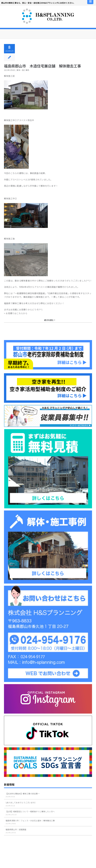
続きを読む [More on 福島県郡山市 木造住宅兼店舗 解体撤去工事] (49, 320)
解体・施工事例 (23, 70)
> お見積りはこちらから (16, 313)
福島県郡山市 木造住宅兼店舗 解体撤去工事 (42, 66)
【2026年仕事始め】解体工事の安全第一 (23, 794)
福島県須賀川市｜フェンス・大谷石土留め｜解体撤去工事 (30, 821)
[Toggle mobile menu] (91, 1)
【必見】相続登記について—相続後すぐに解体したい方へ (30, 811)
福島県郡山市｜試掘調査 (16, 829)
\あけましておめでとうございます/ (21, 803)
